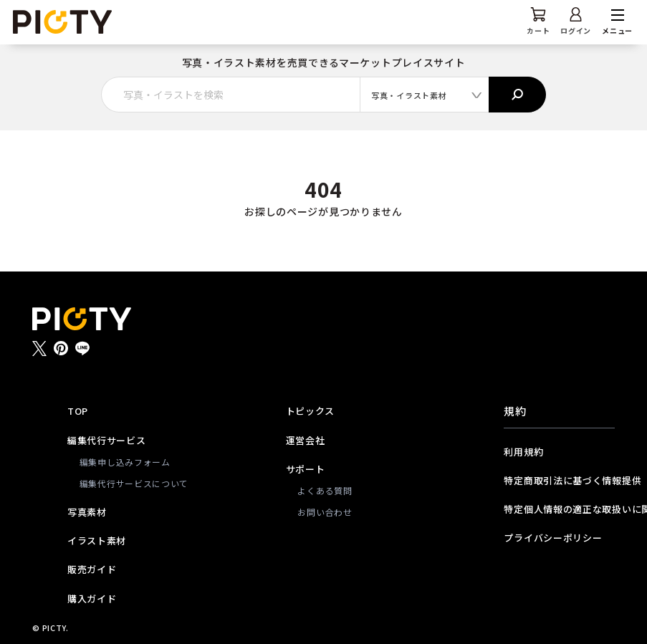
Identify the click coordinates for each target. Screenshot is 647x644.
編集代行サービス (107, 440)
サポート (306, 469)
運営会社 (306, 440)
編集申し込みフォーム (125, 462)
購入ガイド (92, 599)
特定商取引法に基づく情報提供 (559, 480)
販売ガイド (92, 569)
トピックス (311, 411)
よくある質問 (325, 490)
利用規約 (523, 452)
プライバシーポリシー (553, 538)
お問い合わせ (325, 512)
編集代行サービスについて (129, 483)
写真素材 (87, 512)
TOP (78, 411)
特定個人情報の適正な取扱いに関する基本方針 (559, 509)
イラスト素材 (97, 540)
